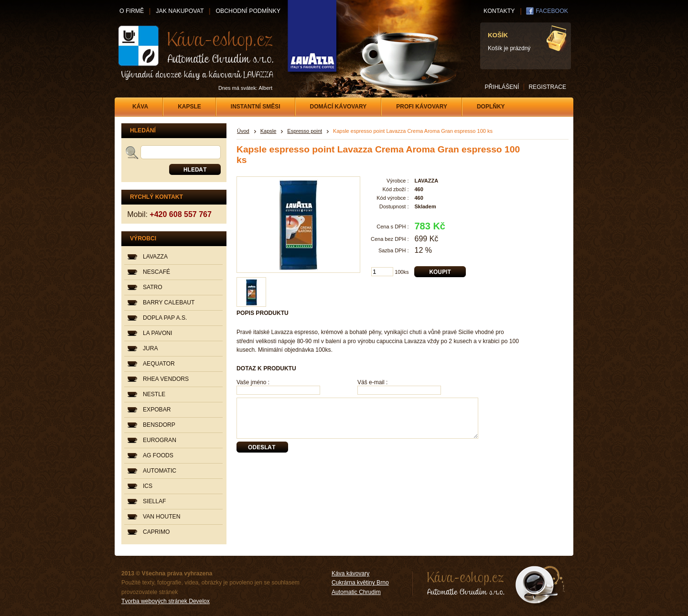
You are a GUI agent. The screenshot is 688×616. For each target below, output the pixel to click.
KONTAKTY (499, 11)
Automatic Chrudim (356, 592)
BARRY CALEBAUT (169, 303)
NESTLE (154, 394)
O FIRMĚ (132, 11)
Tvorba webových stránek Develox (166, 601)
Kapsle (269, 131)
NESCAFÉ (156, 272)
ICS (148, 486)
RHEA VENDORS (166, 379)
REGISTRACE (547, 87)
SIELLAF (154, 501)
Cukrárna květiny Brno (360, 583)
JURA (150, 348)
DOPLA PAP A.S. (165, 318)
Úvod (243, 131)
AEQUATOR (159, 364)
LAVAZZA (155, 257)
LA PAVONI (157, 333)
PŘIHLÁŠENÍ (502, 87)
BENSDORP (159, 425)
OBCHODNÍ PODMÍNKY (248, 11)
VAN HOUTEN (161, 517)
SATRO (153, 287)
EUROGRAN (160, 440)
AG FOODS (158, 455)
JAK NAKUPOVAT (180, 11)
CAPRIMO (156, 532)
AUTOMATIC (160, 471)
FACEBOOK (552, 11)
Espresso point (305, 131)
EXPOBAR (157, 410)
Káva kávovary (350, 573)
